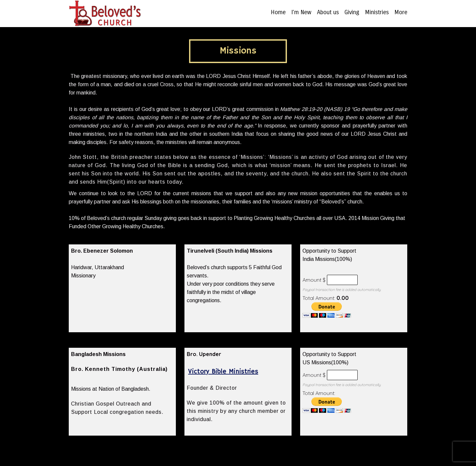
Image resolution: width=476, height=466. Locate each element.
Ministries (377, 13)
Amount (312, 280)
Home (278, 13)
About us (328, 13)
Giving (352, 13)
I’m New (301, 13)
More (401, 13)
